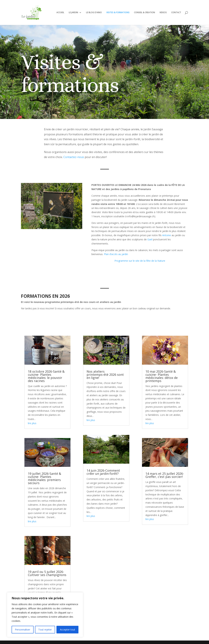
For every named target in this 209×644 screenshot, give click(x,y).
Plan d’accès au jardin (116, 254)
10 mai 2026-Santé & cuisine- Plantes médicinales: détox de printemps (162, 376)
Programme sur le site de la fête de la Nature (140, 261)
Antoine (167, 235)
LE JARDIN (73, 13)
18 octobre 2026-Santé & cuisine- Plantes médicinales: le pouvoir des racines (46, 376)
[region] (45, 615)
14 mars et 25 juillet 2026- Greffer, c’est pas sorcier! (165, 475)
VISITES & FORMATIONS (118, 13)
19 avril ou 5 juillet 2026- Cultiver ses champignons (47, 573)
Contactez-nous (74, 150)
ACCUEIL (60, 13)
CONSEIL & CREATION (144, 13)
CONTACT (176, 13)
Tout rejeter (45, 630)
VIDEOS (163, 13)
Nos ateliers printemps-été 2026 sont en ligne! (105, 375)
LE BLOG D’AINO (94, 13)
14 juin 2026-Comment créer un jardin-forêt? (103, 472)
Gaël (150, 239)
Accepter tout (68, 630)
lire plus (32, 423)
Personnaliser (23, 630)
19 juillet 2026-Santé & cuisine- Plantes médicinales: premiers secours (45, 478)
